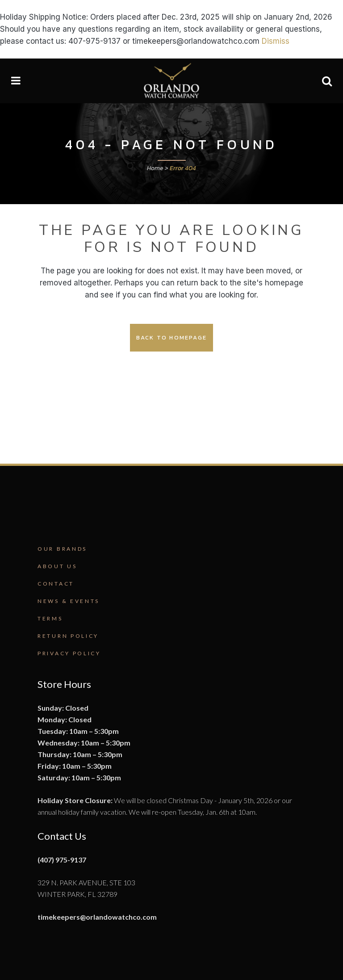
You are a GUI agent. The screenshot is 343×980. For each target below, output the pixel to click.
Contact (56, 584)
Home (155, 168)
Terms (50, 618)
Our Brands (62, 549)
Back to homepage (171, 337)
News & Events (69, 601)
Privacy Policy (69, 653)
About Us (57, 566)
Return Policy (68, 636)
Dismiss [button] (276, 41)
